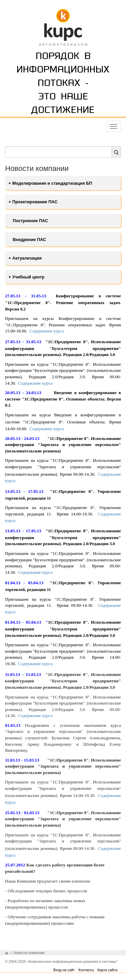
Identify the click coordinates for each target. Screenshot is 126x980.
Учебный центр (29, 277)
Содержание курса (47, 331)
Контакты (86, 970)
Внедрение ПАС (29, 240)
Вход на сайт (64, 970)
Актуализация (27, 258)
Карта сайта (107, 970)
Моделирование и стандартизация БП (52, 183)
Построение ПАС (30, 221)
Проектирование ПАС (35, 202)
